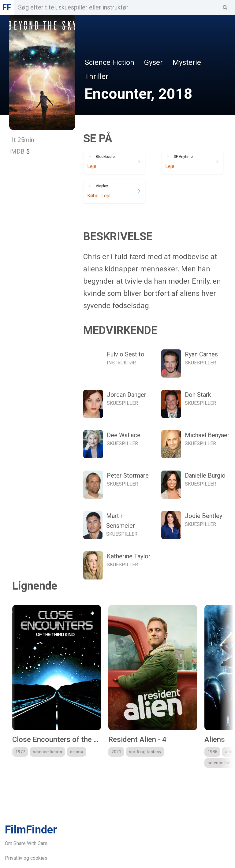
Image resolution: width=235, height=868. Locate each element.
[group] (57, 686)
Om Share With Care (26, 843)
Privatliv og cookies (26, 858)
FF (7, 7)
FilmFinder (31, 830)
